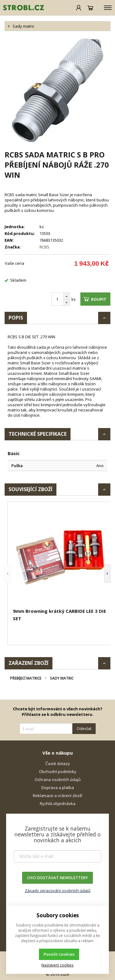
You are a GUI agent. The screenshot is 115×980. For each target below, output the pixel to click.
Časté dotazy (58, 764)
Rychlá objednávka (58, 803)
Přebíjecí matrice (26, 678)
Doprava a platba (58, 788)
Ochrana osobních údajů (58, 780)
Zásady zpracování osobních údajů (58, 891)
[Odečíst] (67, 303)
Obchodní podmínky (58, 772)
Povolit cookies (59, 954)
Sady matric (62, 678)
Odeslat (84, 728)
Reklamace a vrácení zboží (57, 796)
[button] (8, 573)
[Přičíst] (67, 296)
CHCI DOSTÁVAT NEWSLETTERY (57, 878)
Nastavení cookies (57, 965)
